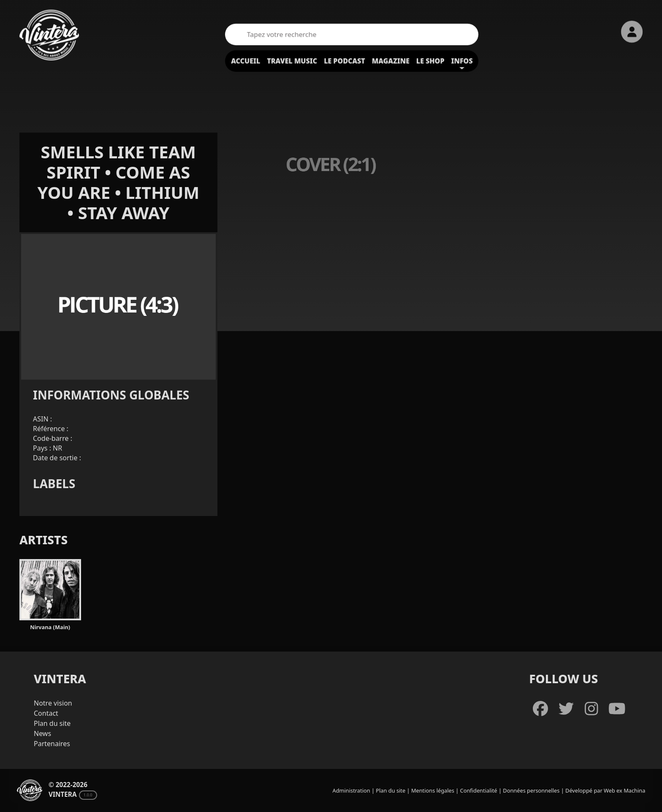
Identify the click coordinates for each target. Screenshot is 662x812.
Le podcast (345, 61)
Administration (351, 790)
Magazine (391, 61)
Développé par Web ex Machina (605, 790)
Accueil (246, 61)
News (42, 733)
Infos (462, 61)
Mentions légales (433, 790)
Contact (46, 713)
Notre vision (53, 703)
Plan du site (52, 723)
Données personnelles (531, 790)
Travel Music (292, 61)
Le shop (430, 61)
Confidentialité (479, 790)
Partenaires (52, 744)
